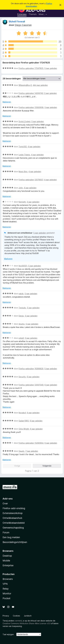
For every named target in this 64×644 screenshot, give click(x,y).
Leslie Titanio (24, 155)
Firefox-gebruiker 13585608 (31, 107)
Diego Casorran (23, 25)
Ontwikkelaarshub (12, 518)
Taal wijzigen (8, 634)
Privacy (6, 616)
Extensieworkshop (13, 513)
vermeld (18, 621)
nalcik (21, 294)
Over (5, 503)
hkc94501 (23, 266)
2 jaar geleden (50, 93)
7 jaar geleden (32, 451)
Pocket (7, 598)
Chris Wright (24, 429)
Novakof (22, 413)
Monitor (7, 593)
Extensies (22, 14)
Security (22, 377)
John (21, 188)
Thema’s (33, 14)
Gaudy (21, 451)
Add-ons (8, 499)
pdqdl (21, 338)
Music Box (23, 172)
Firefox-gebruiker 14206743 (31, 93)
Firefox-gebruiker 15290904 (31, 443)
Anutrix (22, 324)
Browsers (8, 579)
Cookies (16, 616)
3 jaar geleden (51, 107)
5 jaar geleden (51, 68)
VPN (5, 584)
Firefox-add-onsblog (14, 508)
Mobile (6, 561)
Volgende (47, 466)
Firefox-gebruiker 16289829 (31, 369)
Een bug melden (11, 537)
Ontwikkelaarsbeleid (14, 523)
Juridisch (28, 616)
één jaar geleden (40, 85)
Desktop (7, 556)
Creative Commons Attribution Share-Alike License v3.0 (27, 623)
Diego (21, 316)
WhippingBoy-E (25, 85)
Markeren (7, 102)
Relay (6, 589)
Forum (6, 532)
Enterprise (8, 565)
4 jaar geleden (34, 147)
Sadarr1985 (24, 421)
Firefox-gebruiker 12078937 (31, 180)
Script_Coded (24, 121)
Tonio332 (23, 147)
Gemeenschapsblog (13, 528)
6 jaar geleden (33, 377)
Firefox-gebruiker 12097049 (31, 385)
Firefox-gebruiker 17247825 (31, 68)
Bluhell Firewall (17, 21)
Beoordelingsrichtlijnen (15, 542)
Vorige (17, 466)
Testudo (22, 308)
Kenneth (22, 202)
